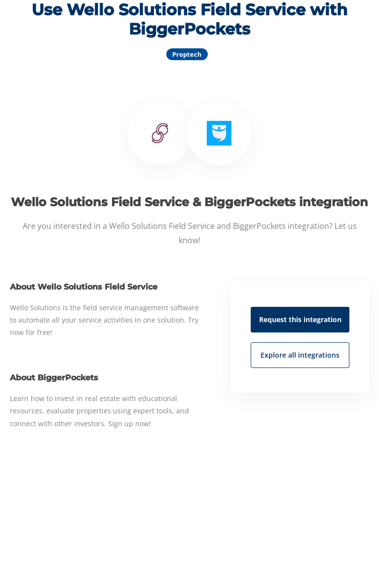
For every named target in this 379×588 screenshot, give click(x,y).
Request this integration (300, 319)
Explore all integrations (300, 355)
